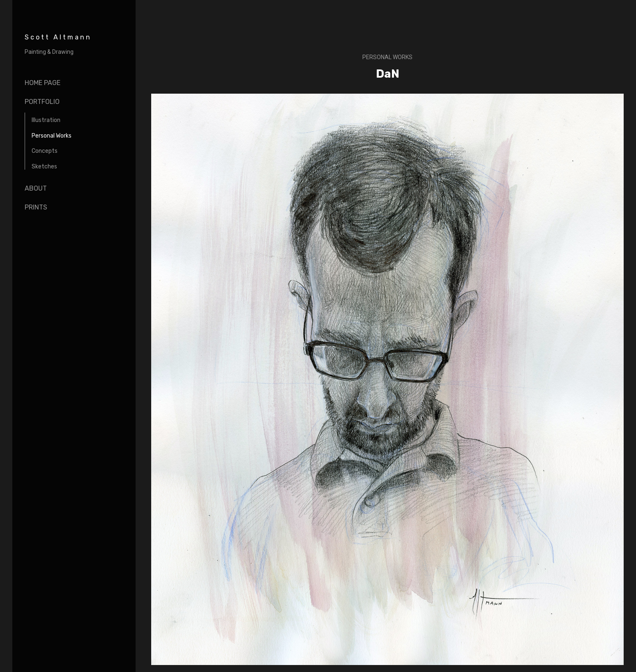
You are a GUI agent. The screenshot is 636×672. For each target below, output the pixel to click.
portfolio (42, 102)
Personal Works (52, 136)
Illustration (46, 120)
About (36, 188)
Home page (43, 83)
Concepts (45, 151)
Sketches (44, 167)
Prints (36, 207)
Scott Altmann (58, 37)
